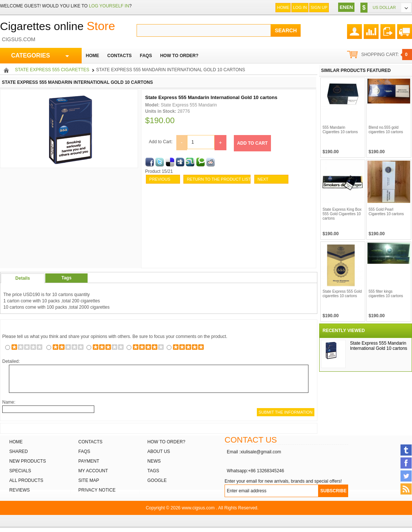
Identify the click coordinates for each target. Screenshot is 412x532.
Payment (89, 461)
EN (343, 7)
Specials (20, 471)
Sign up (319, 7)
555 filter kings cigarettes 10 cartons (386, 294)
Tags (66, 278)
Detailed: (11, 361)
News (154, 461)
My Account (93, 471)
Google (157, 480)
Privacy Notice (97, 490)
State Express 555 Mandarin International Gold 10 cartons (379, 346)
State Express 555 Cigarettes (52, 70)
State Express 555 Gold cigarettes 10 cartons (342, 294)
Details (22, 278)
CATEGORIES (40, 56)
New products (28, 461)
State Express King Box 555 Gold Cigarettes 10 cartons (342, 214)
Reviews (19, 490)
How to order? (166, 442)
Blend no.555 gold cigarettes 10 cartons (386, 130)
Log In (300, 7)
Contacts (90, 442)
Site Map (89, 480)
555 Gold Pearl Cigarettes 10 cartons (386, 212)
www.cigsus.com (198, 508)
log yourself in (109, 6)
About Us (159, 451)
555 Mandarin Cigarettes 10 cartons (340, 130)
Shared (19, 451)
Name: (9, 402)
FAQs (84, 451)
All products (26, 480)
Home (283, 7)
